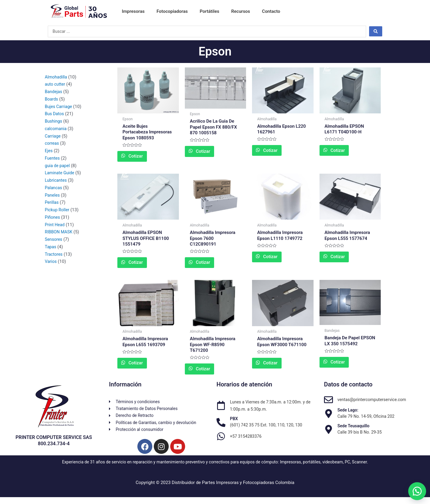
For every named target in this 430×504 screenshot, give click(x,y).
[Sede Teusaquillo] (328, 434)
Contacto (271, 11)
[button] (415, 489)
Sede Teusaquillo (353, 430)
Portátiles (210, 11)
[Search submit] (376, 31)
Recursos (241, 11)
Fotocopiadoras (172, 11)
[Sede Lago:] (328, 418)
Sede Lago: (348, 414)
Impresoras (133, 11)
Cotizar (143, 157)
